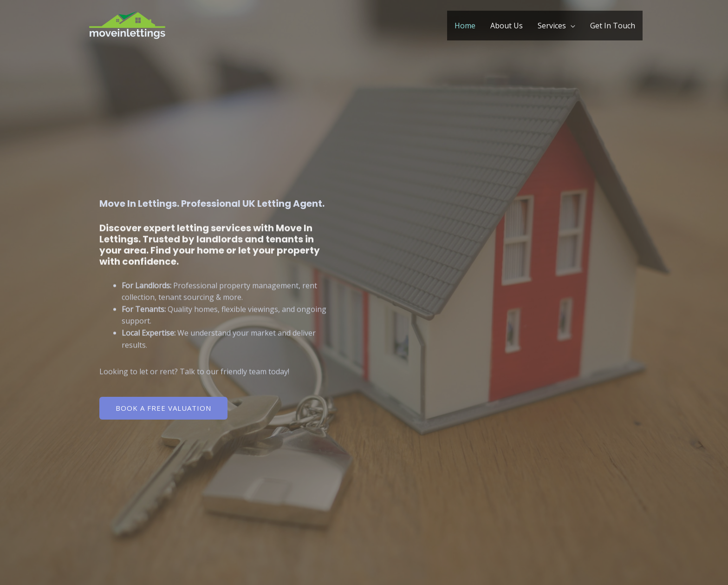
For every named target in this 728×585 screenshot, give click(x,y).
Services (552, 26)
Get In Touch (613, 26)
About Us (507, 26)
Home (465, 26)
